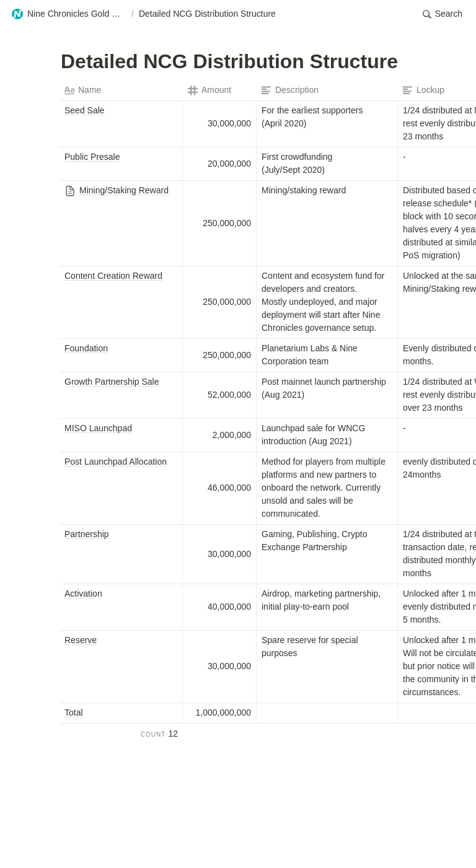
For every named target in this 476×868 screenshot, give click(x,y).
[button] (69, 14)
